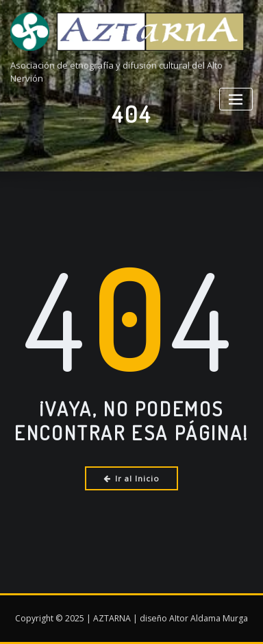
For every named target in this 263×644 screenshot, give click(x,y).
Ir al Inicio (132, 478)
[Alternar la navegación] (236, 99)
